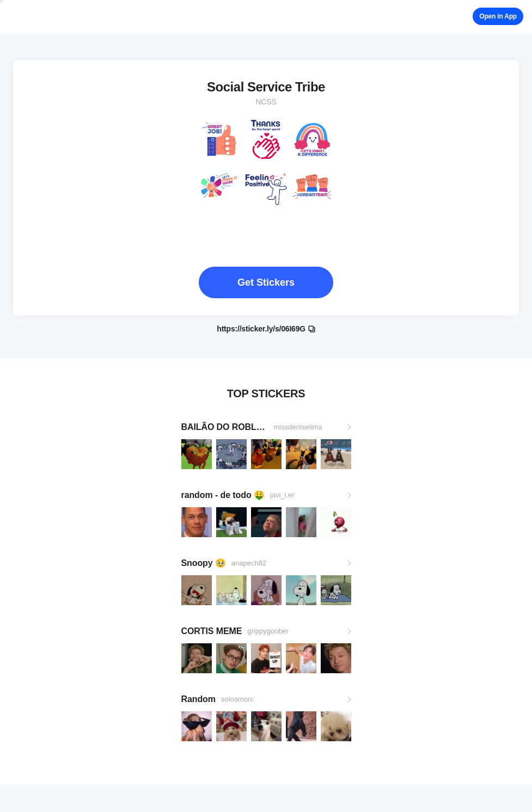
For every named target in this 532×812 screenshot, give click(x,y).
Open (498, 16)
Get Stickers (266, 282)
